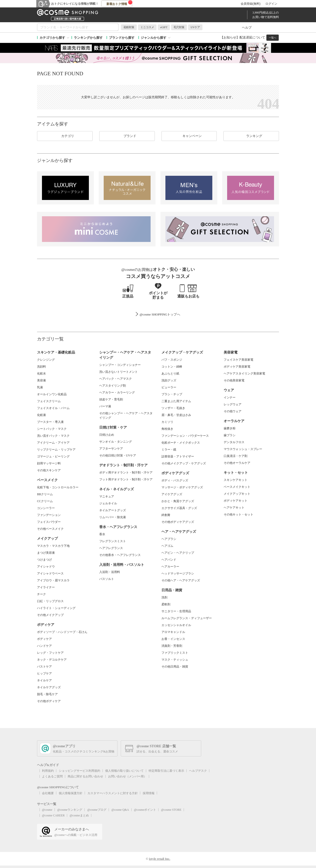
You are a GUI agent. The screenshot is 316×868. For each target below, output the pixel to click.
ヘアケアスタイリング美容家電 (244, 374)
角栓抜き (167, 429)
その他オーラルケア (237, 463)
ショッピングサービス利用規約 (79, 771)
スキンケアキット (236, 480)
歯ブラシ (230, 435)
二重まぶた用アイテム (176, 401)
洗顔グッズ (169, 380)
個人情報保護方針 (71, 793)
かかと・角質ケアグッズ (178, 501)
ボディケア (44, 639)
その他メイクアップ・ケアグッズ (184, 463)
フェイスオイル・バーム (53, 408)
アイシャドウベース (50, 573)
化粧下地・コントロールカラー (58, 487)
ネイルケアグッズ (49, 687)
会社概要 (48, 793)
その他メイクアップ (50, 615)
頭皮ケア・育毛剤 (111, 399)
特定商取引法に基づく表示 (166, 771)
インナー (230, 397)
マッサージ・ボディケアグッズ (182, 487)
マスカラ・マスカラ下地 (53, 546)
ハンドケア (44, 646)
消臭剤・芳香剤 (172, 646)
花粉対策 (129, 27)
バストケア (44, 667)
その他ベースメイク (50, 529)
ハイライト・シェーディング (56, 608)
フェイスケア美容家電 (238, 360)
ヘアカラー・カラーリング (117, 393)
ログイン (271, 4)
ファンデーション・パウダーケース (185, 436)
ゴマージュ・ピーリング (53, 456)
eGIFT (164, 27)
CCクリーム (45, 501)
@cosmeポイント (145, 810)
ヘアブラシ (169, 539)
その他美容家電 (234, 380)
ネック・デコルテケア (52, 660)
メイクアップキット (237, 494)
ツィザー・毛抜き (173, 408)
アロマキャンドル (173, 632)
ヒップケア (44, 673)
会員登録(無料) (251, 4)
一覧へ (273, 38)
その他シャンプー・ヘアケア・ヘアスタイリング (126, 415)
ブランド (127, 136)
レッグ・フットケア (50, 653)
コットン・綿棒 (172, 367)
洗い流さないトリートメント (118, 372)
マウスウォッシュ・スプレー (243, 449)
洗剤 (164, 597)
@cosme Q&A (120, 810)
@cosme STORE (171, 810)
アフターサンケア (111, 449)
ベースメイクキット (237, 487)
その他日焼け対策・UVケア (118, 455)
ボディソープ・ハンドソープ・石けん (62, 632)
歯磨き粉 (230, 428)
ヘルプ (247, 28)
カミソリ (167, 422)
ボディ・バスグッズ (175, 480)
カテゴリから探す (52, 38)
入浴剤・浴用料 (110, 572)
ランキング (251, 136)
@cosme (47, 810)
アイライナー (46, 587)
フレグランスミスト (113, 541)
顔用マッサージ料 (49, 463)
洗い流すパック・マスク (53, 436)
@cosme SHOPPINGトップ (158, 314)
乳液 (40, 387)
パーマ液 (105, 406)
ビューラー (169, 387)
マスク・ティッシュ (175, 660)
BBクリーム (45, 494)
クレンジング (46, 360)
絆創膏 (166, 515)
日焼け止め (107, 435)
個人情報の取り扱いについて (124, 771)
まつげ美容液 (46, 553)
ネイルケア (44, 680)
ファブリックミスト (175, 653)
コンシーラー (46, 508)
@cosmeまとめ (79, 815)
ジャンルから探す (154, 38)
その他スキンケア (49, 470)
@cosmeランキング (70, 810)
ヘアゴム (167, 546)
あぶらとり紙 (170, 374)
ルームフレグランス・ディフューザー (187, 618)
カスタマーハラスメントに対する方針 (113, 793)
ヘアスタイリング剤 (113, 386)
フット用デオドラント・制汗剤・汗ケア (126, 479)
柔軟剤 (166, 604)
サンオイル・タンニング (116, 442)
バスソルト (107, 579)
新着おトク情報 (119, 3)
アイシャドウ (46, 567)
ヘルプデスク (198, 771)
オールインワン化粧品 (52, 394)
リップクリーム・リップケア (56, 450)
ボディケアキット (236, 501)
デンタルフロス (234, 442)
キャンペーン (189, 136)
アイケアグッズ (172, 494)
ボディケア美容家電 (237, 367)
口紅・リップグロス (50, 601)
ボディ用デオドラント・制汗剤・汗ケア (126, 473)
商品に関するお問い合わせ (85, 776)
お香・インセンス (173, 639)
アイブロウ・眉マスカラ (53, 580)
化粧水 (41, 374)
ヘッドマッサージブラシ (178, 573)
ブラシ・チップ (172, 394)
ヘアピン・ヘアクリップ (178, 553)
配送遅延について (252, 37)
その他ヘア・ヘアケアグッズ (181, 580)
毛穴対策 (179, 27)
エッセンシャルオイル (176, 625)
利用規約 (48, 771)
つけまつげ (44, 560)
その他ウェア (233, 411)
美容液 (41, 380)
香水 (102, 534)
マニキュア (107, 496)
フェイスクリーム (49, 401)
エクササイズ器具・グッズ (179, 508)
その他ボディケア (49, 701)
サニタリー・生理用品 (176, 611)
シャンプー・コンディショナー (120, 365)
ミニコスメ (147, 27)
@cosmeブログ (97, 810)
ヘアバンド (169, 560)
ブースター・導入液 (50, 422)
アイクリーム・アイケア (53, 443)
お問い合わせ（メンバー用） (127, 776)
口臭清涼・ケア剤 (236, 456)
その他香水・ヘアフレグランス (120, 555)
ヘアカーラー (170, 567)
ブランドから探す (122, 38)
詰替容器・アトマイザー (178, 456)
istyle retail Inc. (159, 859)
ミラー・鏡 (169, 450)
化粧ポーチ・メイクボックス (181, 443)
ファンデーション (49, 515)
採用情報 (149, 793)
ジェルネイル (108, 503)
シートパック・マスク (52, 429)
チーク (41, 594)
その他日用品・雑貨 (175, 667)
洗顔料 (41, 367)
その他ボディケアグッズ (178, 522)
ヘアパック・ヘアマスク (116, 379)
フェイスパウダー (49, 522)
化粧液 (41, 415)
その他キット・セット (238, 514)
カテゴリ (65, 136)
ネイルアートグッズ (113, 510)
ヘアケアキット (234, 508)
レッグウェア (233, 404)
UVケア (195, 27)
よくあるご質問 (52, 776)
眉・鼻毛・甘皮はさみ (176, 415)
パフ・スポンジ (172, 360)
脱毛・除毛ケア (47, 694)
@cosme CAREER (53, 815)
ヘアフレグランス (111, 548)
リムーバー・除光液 (113, 517)
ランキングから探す (88, 38)
